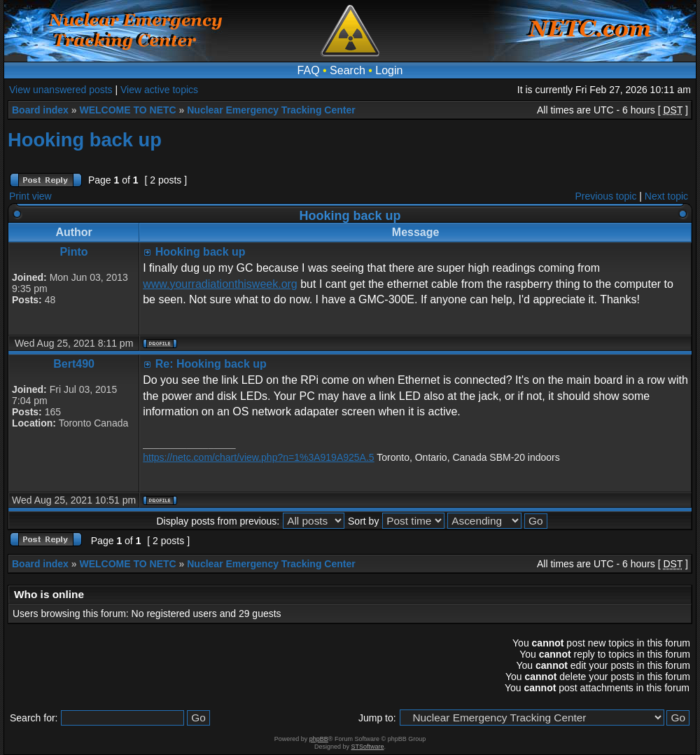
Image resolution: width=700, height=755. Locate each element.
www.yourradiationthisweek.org (220, 284)
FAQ (309, 70)
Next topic (666, 196)
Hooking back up (85, 140)
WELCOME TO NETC (127, 110)
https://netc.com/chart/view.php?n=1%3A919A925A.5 (258, 457)
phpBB (319, 739)
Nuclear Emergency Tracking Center (271, 110)
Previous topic (606, 196)
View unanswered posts (61, 90)
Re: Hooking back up (211, 364)
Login (389, 70)
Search (348, 70)
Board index (40, 110)
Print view (30, 196)
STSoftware (368, 747)
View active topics (159, 90)
